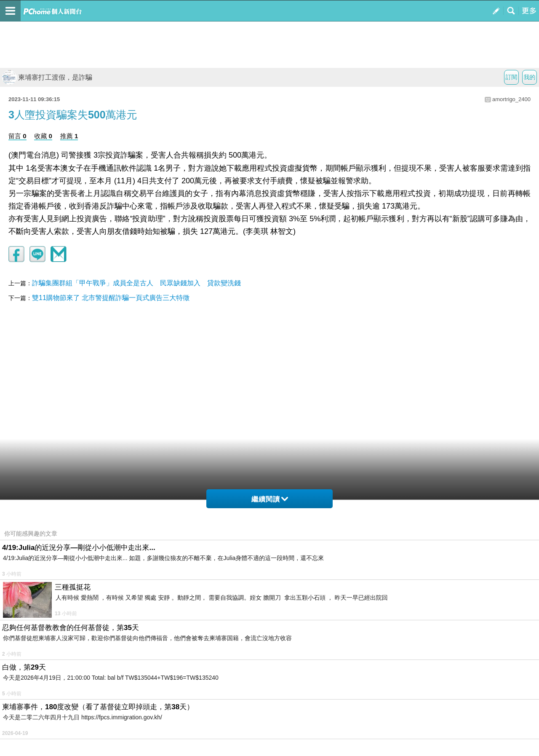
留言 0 (17, 136)
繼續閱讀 (270, 499)
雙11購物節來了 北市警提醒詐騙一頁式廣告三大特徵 (111, 298)
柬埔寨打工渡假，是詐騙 (47, 77)
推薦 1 (69, 136)
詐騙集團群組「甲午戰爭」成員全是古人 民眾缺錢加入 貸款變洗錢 (136, 283)
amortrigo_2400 (511, 99)
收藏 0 (43, 136)
